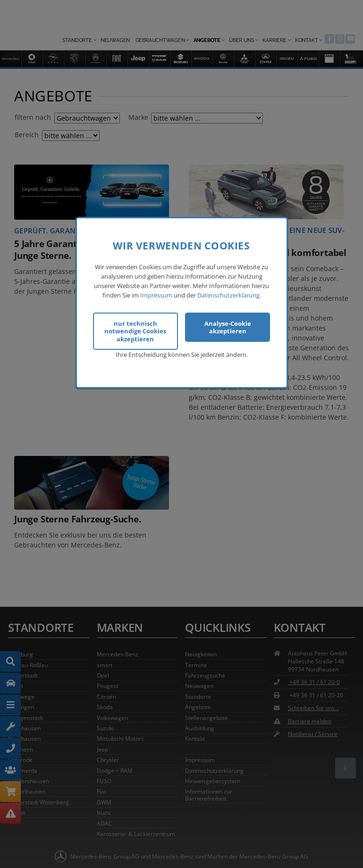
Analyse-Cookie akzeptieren (228, 326)
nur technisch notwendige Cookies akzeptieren (135, 330)
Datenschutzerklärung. (229, 294)
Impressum (156, 294)
